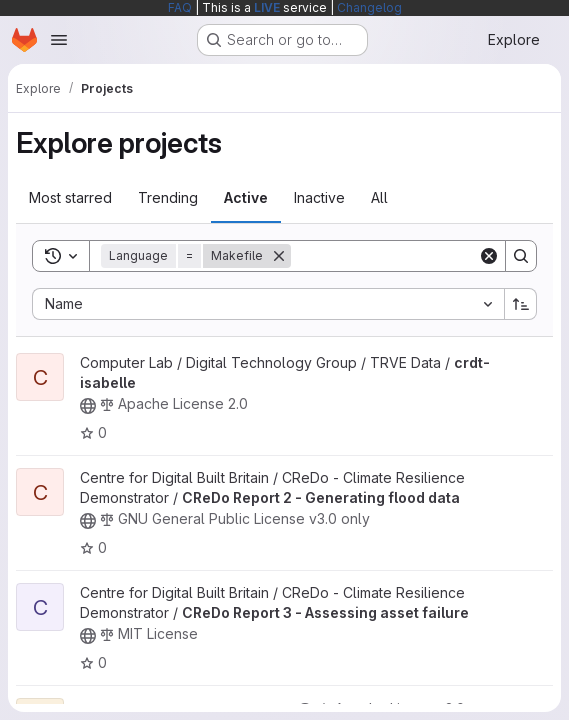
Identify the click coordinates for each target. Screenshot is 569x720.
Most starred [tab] (70, 197)
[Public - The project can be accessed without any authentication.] (88, 406)
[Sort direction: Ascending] (521, 304)
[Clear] (489, 256)
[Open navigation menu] (59, 40)
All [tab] (379, 197)
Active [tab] (246, 197)
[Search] (415, 256)
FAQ (180, 7)
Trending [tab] (168, 197)
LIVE (267, 7)
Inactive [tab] (319, 197)
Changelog (369, 7)
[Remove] (279, 256)
